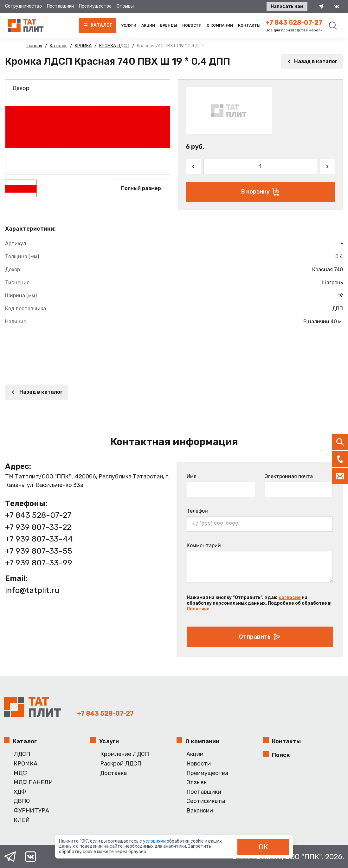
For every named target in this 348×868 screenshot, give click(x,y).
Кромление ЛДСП (125, 754)
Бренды (169, 25)
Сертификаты (206, 801)
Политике (198, 609)
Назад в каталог (312, 61)
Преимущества (95, 6)
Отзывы (125, 6)
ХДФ (20, 792)
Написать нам (287, 7)
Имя (192, 476)
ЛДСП (22, 754)
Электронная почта (289, 476)
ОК (263, 847)
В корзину (260, 192)
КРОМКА (26, 764)
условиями (155, 841)
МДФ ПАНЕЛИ (33, 783)
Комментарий (204, 546)
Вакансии (200, 811)
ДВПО (22, 801)
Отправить (260, 637)
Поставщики (60, 6)
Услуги (129, 25)
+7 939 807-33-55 (39, 551)
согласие (290, 598)
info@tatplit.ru (32, 590)
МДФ (20, 773)
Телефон (197, 511)
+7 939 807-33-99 (39, 563)
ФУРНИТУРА (31, 811)
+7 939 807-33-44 (39, 539)
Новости (192, 25)
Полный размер (141, 188)
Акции (148, 25)
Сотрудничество (23, 6)
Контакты (249, 25)
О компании (220, 25)
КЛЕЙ (22, 820)
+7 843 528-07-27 (294, 23)
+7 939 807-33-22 (38, 527)
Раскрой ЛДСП (121, 764)
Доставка (113, 773)
